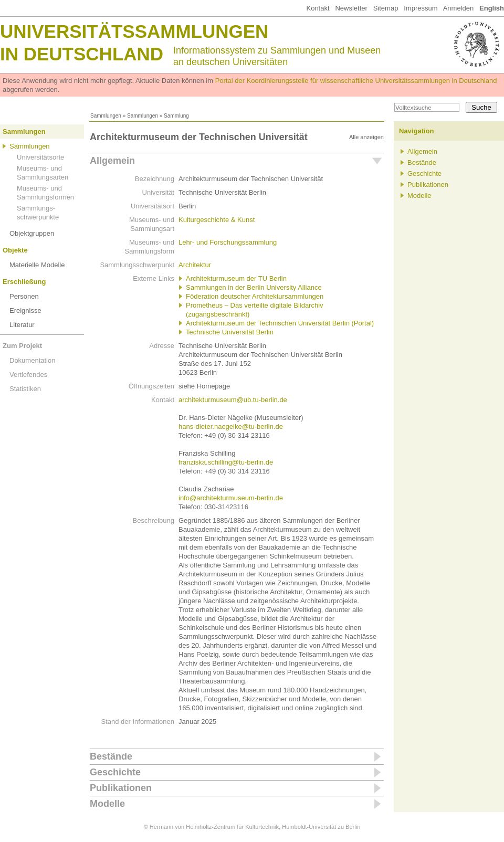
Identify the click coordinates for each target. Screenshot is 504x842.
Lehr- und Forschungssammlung (228, 242)
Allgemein (112, 161)
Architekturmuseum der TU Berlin (236, 278)
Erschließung (24, 282)
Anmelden (459, 8)
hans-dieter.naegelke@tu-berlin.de (231, 427)
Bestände (111, 756)
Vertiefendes (28, 375)
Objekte (15, 250)
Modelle (107, 804)
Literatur (22, 325)
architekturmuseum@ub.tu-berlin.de (233, 400)
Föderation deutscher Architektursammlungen (255, 296)
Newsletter (351, 8)
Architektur (195, 265)
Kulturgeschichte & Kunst (217, 220)
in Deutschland (82, 54)
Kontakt (318, 8)
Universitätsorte (40, 157)
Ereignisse (25, 311)
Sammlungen (106, 116)
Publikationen (121, 788)
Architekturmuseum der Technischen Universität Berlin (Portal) (280, 323)
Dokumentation (32, 360)
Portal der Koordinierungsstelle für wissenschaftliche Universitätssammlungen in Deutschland (356, 81)
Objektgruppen (32, 233)
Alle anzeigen (366, 137)
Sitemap (386, 8)
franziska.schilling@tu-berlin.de (226, 462)
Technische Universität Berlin (230, 332)
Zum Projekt (22, 346)
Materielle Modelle (37, 265)
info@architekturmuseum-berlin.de (231, 498)
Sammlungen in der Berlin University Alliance (254, 287)
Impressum (421, 8)
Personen (24, 296)
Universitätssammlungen (134, 31)
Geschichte (115, 772)
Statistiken (25, 389)
